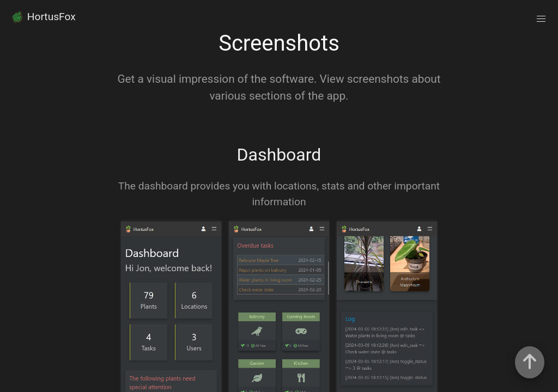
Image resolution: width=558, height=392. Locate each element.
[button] (541, 19)
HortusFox (43, 17)
